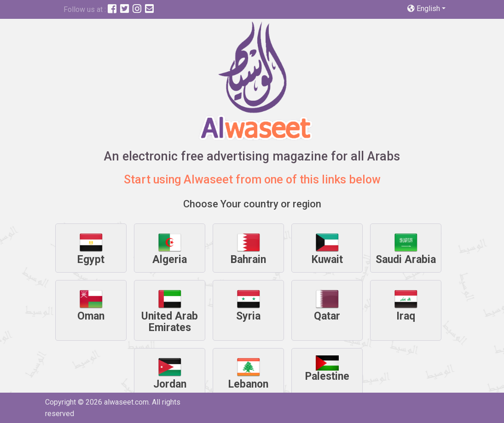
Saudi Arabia (406, 248)
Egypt (91, 248)
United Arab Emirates (170, 311)
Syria (248, 305)
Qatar (327, 305)
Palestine (327, 369)
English (425, 9)
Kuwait (327, 248)
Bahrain (248, 248)
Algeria (170, 248)
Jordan (170, 373)
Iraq (406, 305)
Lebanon (248, 373)
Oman (91, 305)
